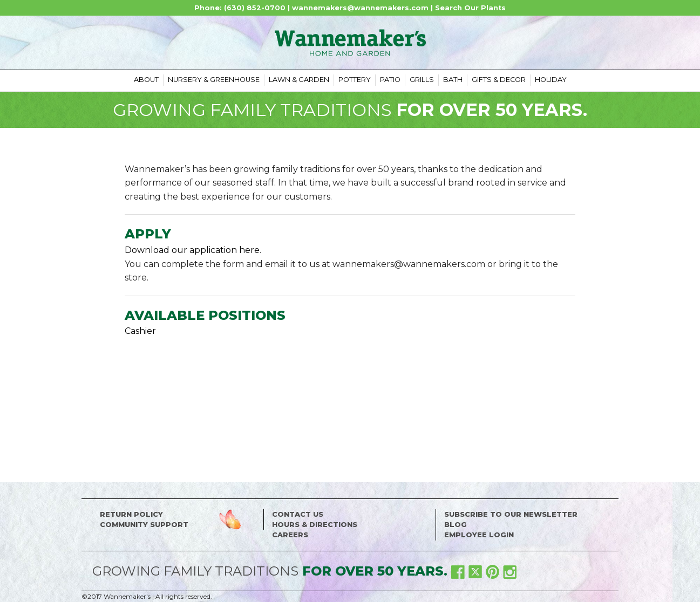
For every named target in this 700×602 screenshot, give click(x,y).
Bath (453, 80)
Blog (456, 525)
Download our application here (192, 250)
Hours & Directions (315, 525)
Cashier (140, 331)
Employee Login (479, 535)
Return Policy (131, 514)
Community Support (144, 525)
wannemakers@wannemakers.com (360, 8)
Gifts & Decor (499, 80)
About (146, 80)
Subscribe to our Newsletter (511, 514)
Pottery (355, 80)
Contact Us (298, 514)
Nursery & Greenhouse (214, 80)
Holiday (551, 80)
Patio (390, 80)
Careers (290, 535)
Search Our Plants (470, 8)
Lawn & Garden (299, 80)
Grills (422, 80)
